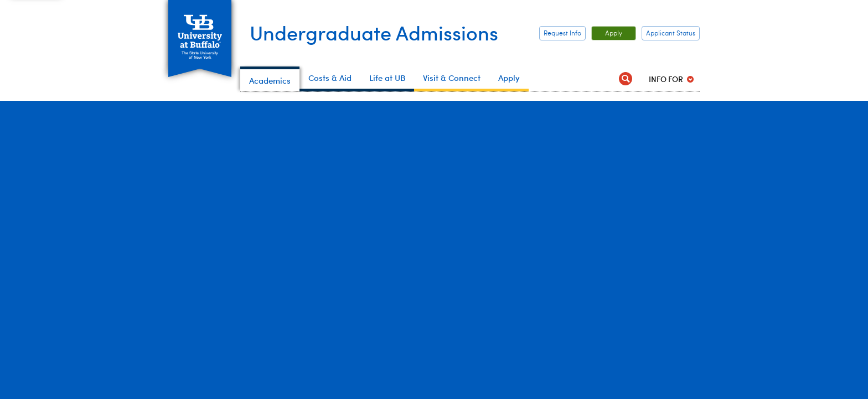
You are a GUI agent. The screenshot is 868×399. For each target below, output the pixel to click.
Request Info (562, 34)
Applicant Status (671, 34)
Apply (607, 34)
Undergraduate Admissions (374, 32)
